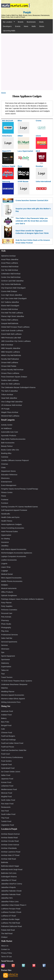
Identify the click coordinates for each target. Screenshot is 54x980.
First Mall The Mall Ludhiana (12, 313)
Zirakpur (4, 937)
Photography (6, 627)
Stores (42, 26)
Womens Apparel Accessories (13, 695)
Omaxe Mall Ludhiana (10, 362)
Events (18, 26)
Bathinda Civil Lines (9, 873)
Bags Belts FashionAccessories (13, 439)
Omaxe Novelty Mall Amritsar (12, 370)
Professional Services (9, 635)
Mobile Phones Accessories (12, 581)
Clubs (3, 467)
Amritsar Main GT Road (10, 855)
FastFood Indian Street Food (12, 743)
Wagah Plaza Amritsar (10, 412)
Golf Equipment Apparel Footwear (14, 510)
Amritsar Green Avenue (10, 845)
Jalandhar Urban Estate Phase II (14, 905)
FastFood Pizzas (8, 747)
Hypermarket (6, 535)
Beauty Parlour (7, 446)
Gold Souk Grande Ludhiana (12, 330)
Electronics (5, 478)
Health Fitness (7, 521)
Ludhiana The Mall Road (11, 923)
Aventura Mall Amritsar (10, 267)
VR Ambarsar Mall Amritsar (12, 405)
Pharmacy (5, 620)
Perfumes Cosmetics (9, 610)
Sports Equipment (8, 656)
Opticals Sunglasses (9, 595)
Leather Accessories (9, 560)
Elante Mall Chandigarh (10, 306)
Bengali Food (6, 725)
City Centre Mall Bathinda (11, 284)
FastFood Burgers (8, 736)
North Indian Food (8, 800)
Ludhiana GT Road (8, 916)
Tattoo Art (5, 670)
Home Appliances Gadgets (11, 524)
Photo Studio (6, 624)
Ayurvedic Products (9, 436)
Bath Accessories (8, 443)
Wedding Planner (8, 691)
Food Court (5, 754)
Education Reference (9, 475)
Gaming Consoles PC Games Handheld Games (19, 507)
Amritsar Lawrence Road (11, 852)
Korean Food (6, 782)
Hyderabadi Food (8, 768)
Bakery (4, 718)
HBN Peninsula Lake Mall (11, 338)
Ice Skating (5, 539)
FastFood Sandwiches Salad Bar (14, 750)
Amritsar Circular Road (10, 841)
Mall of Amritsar (7, 345)
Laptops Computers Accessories (14, 556)
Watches (4, 688)
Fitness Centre (7, 492)
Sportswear (6, 659)
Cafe (3, 729)
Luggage (4, 571)
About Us (5, 946)
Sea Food (5, 811)
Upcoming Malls (9, 31)
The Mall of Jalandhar (9, 391)
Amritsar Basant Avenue (10, 834)
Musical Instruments (9, 588)
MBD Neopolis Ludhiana (10, 352)
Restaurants (6, 807)
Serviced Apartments (9, 642)
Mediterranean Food (9, 789)
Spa (3, 652)
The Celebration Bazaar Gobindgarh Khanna (18, 387)
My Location (8, 22)
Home (3, 93)
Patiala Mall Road (8, 930)
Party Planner (6, 603)
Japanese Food (7, 779)
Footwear (5, 499)
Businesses (31, 22)
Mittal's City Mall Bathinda (11, 355)
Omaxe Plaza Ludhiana (10, 373)
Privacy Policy (7, 953)
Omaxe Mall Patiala (9, 366)
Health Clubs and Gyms (10, 517)
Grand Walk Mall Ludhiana (11, 334)
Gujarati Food (6, 764)
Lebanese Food (7, 786)
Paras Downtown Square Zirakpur (14, 377)
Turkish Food (6, 821)
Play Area (5, 631)
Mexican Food (7, 793)
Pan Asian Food (7, 804)
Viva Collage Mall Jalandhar (12, 402)
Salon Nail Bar (7, 638)
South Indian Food (8, 814)
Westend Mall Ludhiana (10, 416)
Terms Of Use (6, 957)
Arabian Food (6, 715)
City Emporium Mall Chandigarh (13, 288)
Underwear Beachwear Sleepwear (14, 684)
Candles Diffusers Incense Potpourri (15, 460)
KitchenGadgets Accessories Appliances (17, 553)
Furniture (5, 503)
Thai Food (5, 818)
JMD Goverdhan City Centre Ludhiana (16, 341)
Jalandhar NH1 (7, 898)
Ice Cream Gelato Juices (11, 772)
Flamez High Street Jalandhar (13, 316)
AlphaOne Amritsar (8, 256)
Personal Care (7, 613)
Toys (3, 674)
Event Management (9, 485)
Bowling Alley (6, 453)
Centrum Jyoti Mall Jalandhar (12, 281)
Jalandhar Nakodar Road (11, 894)
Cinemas (5, 464)
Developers (7, 26)
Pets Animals (6, 617)
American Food (7, 711)
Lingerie (4, 563)
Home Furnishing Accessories (13, 528)
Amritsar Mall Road (9, 859)
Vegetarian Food (7, 825)
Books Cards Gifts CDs (10, 450)
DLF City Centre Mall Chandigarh (14, 298)
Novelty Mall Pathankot (10, 359)
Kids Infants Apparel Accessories (14, 549)
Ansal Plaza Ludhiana (10, 263)
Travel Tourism (7, 677)
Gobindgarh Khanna (9, 877)
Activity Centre (7, 425)
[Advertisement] (27, 62)
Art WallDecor (6, 428)
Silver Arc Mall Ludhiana (10, 384)
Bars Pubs (5, 722)
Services (4, 645)
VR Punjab (5, 409)
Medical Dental (7, 574)
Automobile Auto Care (10, 432)
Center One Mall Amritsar (11, 277)
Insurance (5, 542)
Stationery (5, 663)
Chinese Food (7, 732)
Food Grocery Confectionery (12, 757)
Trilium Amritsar (7, 394)
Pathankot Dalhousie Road (11, 926)
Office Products (7, 592)
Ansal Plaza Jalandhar (10, 259)
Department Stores (8, 471)
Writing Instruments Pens (11, 702)
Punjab (27, 12)
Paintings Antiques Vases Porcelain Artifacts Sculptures (22, 599)
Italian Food (6, 775)
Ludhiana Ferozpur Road (11, 909)
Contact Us (5, 949)
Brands (21, 22)
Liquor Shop (6, 567)
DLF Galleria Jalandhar (10, 302)
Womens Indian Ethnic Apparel (13, 699)
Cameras (5, 457)
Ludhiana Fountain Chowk (11, 912)
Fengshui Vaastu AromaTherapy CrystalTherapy (20, 489)
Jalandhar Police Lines (10, 901)
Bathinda (5, 862)
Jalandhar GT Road (9, 880)
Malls (34, 26)
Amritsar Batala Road (9, 838)
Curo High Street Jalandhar (12, 295)
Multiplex (5, 585)
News (26, 26)
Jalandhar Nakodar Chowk (11, 891)
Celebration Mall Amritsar (11, 274)
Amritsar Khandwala (9, 848)
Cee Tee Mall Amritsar (10, 270)
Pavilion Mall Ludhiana (10, 380)
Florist (4, 496)
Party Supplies (7, 606)
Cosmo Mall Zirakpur (9, 291)
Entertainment (7, 482)
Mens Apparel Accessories (11, 578)
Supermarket (6, 667)
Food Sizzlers (6, 761)
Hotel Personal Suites (9, 531)
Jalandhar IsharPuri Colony (12, 884)
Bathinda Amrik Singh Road (12, 869)
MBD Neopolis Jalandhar (11, 348)
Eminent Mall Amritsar (10, 309)
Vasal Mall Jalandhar (9, 398)
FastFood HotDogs (8, 740)
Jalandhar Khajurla (8, 887)
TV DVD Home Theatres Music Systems (17, 681)
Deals (41, 22)
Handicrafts (6, 514)
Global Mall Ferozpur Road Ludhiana (15, 327)
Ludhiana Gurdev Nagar (10, 919)
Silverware (5, 649)
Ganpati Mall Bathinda (10, 323)
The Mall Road (7, 933)
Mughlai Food (6, 796)
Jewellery (5, 546)
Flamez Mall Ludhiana (10, 320)
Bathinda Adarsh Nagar (10, 866)
